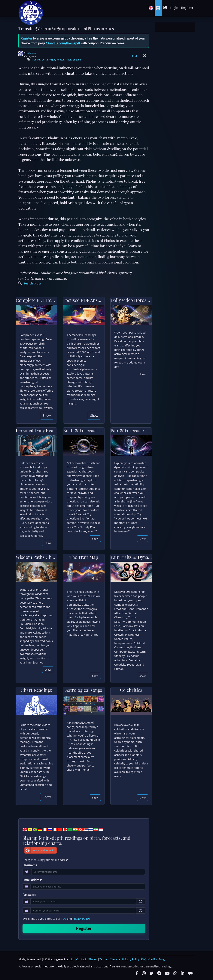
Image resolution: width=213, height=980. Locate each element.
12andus (31, 53)
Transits (36, 60)
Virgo (52, 60)
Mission (93, 959)
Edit (135, 56)
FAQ (144, 959)
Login (174, 7)
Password (29, 895)
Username (30, 865)
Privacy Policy (81, 919)
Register (187, 7)
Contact (81, 959)
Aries (69, 60)
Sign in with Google (39, 850)
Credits (153, 959)
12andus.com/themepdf (63, 43)
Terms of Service (110, 959)
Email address (32, 880)
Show (47, 415)
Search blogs (30, 283)
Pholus (60, 60)
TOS (64, 919)
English (77, 60)
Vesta (45, 60)
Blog (162, 959)
